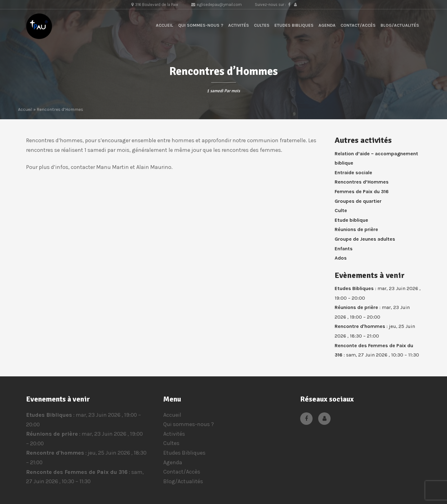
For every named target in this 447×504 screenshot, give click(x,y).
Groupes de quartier (358, 201)
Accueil (165, 25)
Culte (341, 210)
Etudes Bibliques (294, 25)
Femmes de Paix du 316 (362, 191)
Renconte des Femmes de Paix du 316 (77, 472)
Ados (341, 258)
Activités (239, 25)
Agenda (327, 25)
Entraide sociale (353, 173)
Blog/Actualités (400, 25)
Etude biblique (351, 220)
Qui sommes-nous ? (201, 25)
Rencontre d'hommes (360, 327)
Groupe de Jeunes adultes (365, 239)
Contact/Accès (358, 25)
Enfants (344, 249)
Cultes (262, 25)
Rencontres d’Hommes (362, 182)
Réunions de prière (356, 229)
